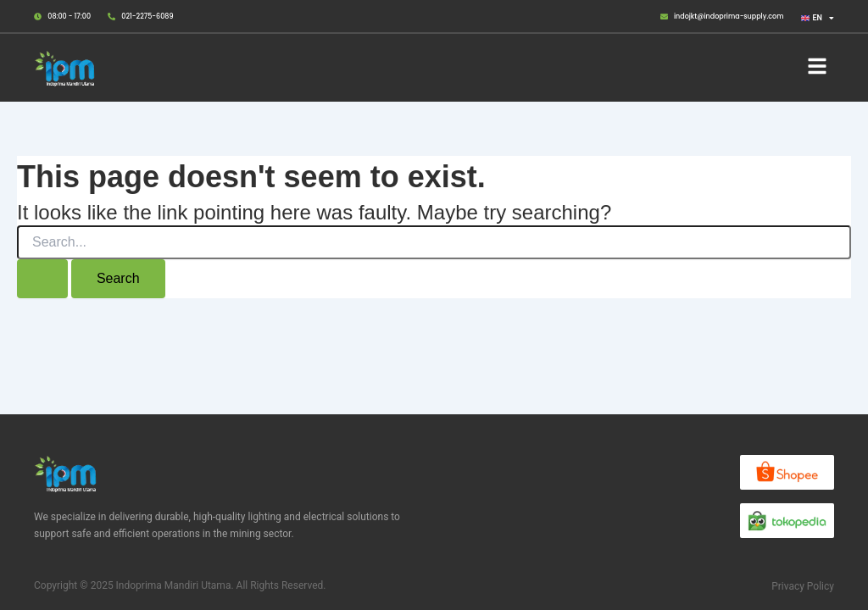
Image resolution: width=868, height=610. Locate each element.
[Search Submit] (42, 279)
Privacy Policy (803, 586)
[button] (817, 68)
